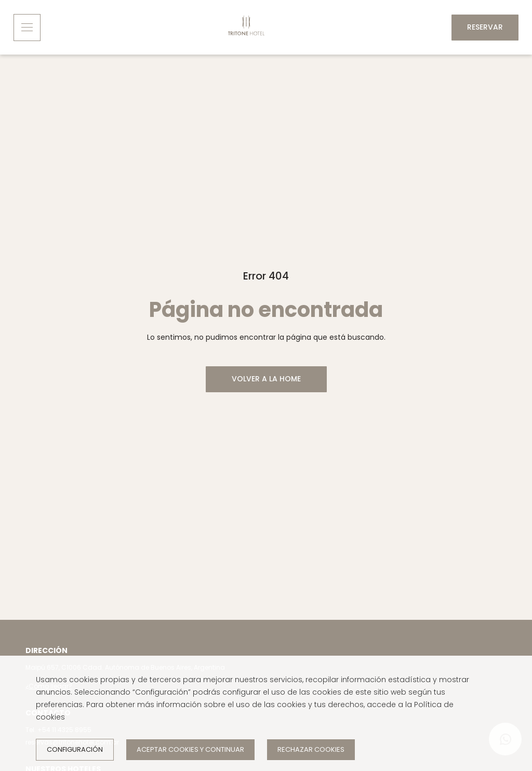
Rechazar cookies (311, 749)
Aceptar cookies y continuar (190, 749)
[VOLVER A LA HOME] (266, 379)
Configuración (75, 749)
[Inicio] (246, 27)
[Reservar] (485, 28)
